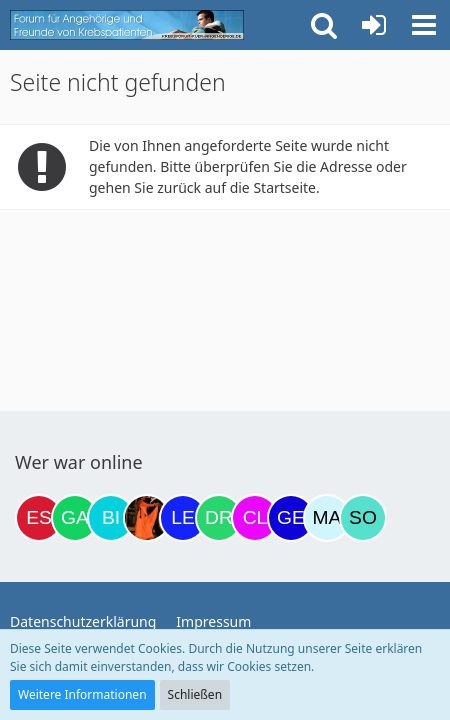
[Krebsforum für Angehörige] (127, 25)
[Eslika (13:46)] (39, 518)
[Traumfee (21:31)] (147, 518)
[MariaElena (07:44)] (327, 518)
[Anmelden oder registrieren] (374, 25)
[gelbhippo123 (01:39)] (291, 518)
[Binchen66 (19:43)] (111, 518)
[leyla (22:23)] (183, 518)
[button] (424, 25)
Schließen (195, 694)
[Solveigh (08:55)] (363, 518)
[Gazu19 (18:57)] (75, 518)
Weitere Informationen (82, 694)
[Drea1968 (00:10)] (219, 518)
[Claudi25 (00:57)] (255, 518)
